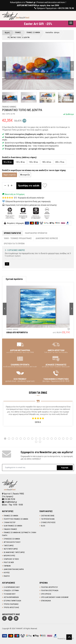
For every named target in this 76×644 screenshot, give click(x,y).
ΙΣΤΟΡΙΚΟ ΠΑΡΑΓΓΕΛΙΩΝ (12, 601)
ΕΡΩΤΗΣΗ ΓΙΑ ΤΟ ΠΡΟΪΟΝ (14, 244)
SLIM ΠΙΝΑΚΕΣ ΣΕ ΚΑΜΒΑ (13, 526)
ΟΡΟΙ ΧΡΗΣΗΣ (46, 594)
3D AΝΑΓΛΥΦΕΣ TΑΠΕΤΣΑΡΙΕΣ (14, 552)
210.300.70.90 (9, 499)
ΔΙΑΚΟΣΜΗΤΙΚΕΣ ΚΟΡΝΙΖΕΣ (47, 238)
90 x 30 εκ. (8, 162)
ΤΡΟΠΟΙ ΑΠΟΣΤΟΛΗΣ (11, 607)
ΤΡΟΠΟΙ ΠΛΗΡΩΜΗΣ (11, 604)
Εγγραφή (65, 468)
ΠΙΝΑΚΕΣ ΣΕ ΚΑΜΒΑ (11, 516)
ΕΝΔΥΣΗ (7, 576)
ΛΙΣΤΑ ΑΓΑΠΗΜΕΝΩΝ (11, 597)
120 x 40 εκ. (20, 162)
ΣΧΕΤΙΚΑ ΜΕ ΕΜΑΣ (48, 516)
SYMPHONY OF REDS (11, 559)
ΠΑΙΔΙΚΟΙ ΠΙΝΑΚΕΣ (10, 529)
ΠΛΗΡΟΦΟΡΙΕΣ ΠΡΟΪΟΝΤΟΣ (36, 233)
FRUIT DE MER (9, 562)
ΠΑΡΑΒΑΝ (7, 566)
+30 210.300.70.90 (66, 8)
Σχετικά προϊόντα (14, 279)
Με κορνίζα (25, 175)
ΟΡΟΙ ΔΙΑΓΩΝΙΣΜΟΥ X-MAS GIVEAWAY (55, 597)
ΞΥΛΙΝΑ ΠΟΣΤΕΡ (10, 522)
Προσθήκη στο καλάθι (29, 186)
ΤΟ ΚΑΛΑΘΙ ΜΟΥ (10, 594)
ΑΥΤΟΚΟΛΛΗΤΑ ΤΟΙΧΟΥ (12, 542)
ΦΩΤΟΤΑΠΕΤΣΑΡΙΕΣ (11, 549)
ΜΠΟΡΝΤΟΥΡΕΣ (9, 556)
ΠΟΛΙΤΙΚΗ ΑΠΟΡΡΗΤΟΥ (49, 587)
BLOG (43, 526)
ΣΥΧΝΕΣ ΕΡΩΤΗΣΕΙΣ (48, 522)
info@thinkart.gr (9, 502)
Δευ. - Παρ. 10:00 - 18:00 (12, 505)
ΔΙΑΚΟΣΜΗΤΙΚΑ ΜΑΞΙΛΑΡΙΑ (14, 569)
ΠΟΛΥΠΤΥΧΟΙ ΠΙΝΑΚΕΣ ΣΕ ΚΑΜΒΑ (16, 519)
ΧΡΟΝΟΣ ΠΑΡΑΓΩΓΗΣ (12, 233)
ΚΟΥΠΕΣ (7, 573)
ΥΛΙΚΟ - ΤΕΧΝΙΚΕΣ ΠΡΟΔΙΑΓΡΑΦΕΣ (18, 238)
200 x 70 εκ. (60, 162)
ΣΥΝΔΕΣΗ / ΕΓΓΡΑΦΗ (11, 590)
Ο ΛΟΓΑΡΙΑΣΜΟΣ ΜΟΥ (12, 587)
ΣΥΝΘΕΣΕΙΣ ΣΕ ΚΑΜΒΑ (12, 539)
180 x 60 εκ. (47, 162)
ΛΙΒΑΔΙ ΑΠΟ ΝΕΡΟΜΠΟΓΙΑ (17, 332)
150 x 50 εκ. (34, 162)
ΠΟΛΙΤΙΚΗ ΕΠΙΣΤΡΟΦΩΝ (50, 590)
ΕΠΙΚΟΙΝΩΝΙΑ (46, 601)
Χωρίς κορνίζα (10, 175)
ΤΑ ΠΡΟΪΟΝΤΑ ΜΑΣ (48, 519)
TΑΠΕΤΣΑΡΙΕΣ (9, 546)
